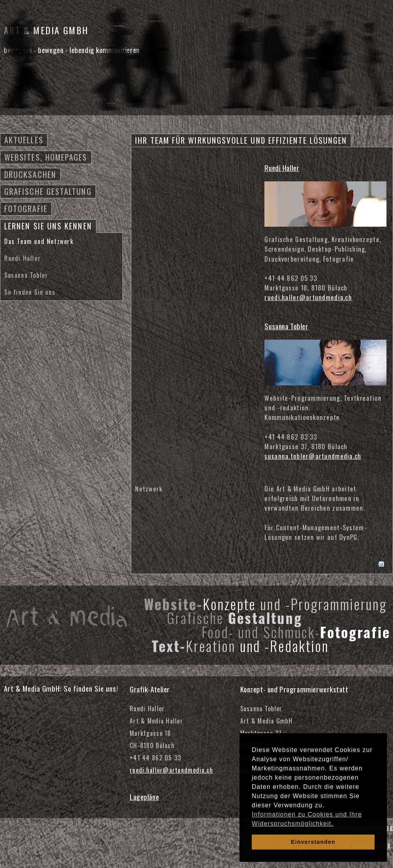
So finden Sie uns (30, 292)
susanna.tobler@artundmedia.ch (313, 456)
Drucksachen (30, 174)
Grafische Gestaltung (48, 191)
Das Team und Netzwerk (39, 241)
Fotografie (26, 208)
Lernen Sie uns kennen (48, 226)
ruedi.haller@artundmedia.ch (308, 297)
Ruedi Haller (22, 258)
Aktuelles (24, 140)
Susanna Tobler (26, 275)
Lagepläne (144, 797)
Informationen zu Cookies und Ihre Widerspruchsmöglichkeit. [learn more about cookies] (307, 819)
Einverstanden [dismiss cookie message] (313, 842)
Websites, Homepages (46, 157)
